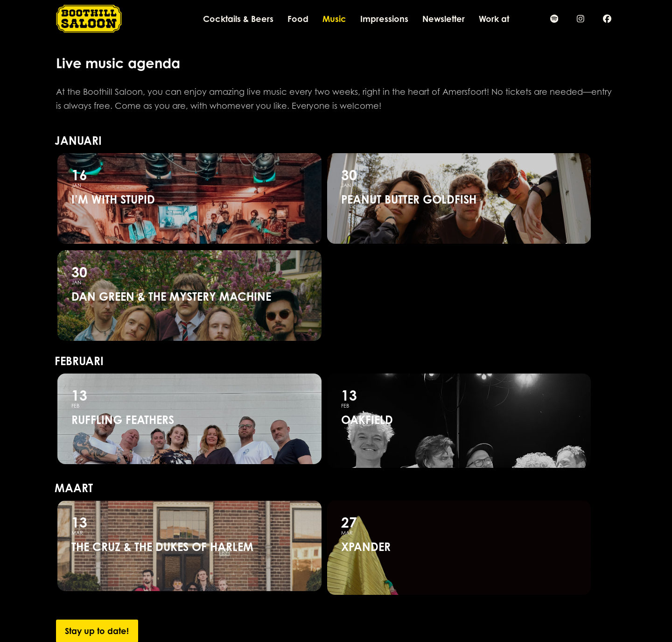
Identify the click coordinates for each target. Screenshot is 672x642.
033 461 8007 (221, 603)
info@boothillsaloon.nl (237, 613)
